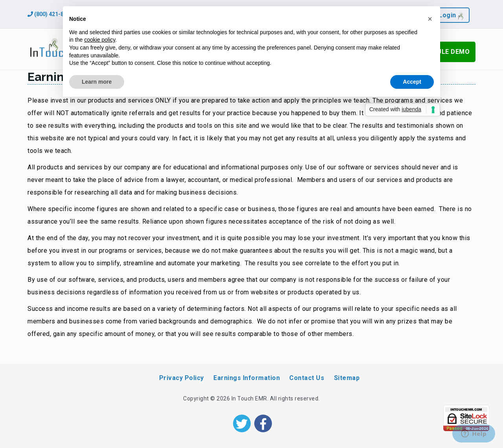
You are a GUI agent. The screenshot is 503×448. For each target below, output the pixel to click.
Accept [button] (412, 82)
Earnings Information (247, 378)
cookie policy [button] (100, 40)
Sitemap (347, 378)
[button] (430, 19)
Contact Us (307, 378)
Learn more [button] (97, 82)
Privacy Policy (182, 378)
